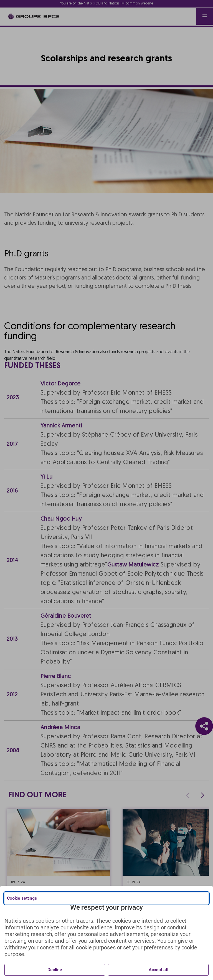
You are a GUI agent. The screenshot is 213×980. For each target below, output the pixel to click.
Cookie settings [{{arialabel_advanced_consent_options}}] (22, 898)
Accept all (158, 970)
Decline (55, 970)
